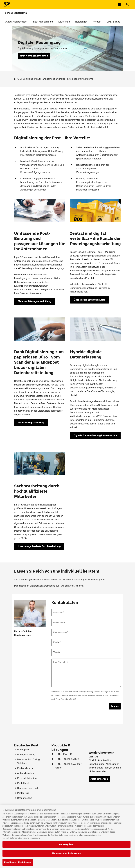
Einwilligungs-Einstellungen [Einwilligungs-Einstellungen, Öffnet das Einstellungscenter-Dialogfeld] (18, 864)
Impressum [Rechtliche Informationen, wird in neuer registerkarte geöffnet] (35, 840)
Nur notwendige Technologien (66, 855)
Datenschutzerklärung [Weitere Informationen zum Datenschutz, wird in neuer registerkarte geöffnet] (19, 840)
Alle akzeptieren (66, 846)
